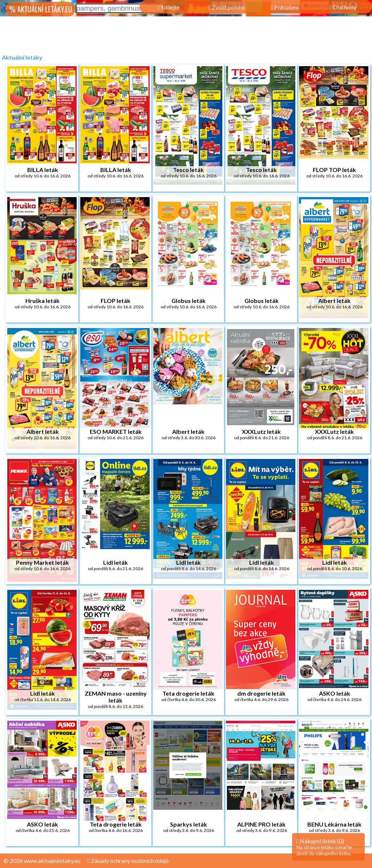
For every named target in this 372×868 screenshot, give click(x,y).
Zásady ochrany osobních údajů (128, 861)
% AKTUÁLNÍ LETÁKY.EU (41, 9)
